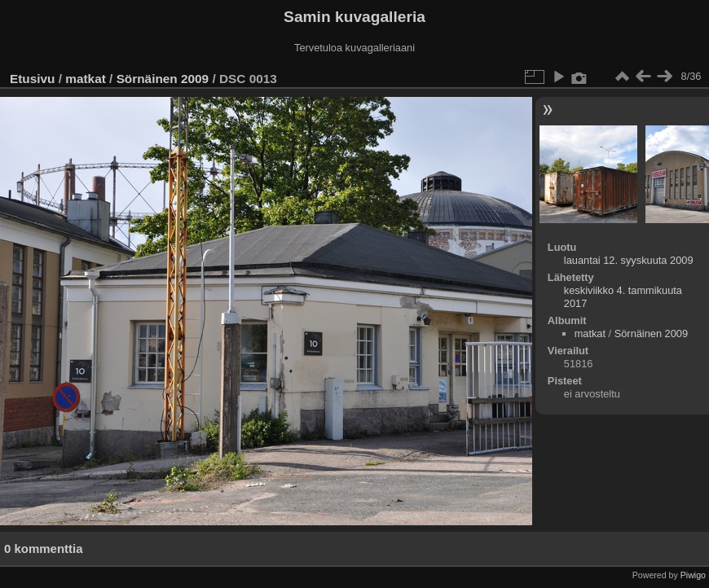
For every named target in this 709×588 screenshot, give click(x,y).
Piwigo (693, 575)
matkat (86, 79)
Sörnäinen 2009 (163, 79)
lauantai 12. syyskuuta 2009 (629, 260)
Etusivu (32, 79)
